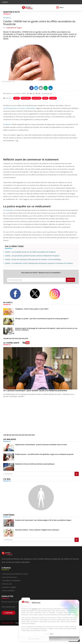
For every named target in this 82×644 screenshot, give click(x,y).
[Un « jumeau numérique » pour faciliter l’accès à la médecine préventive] (41, 368)
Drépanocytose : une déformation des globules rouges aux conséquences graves (44, 454)
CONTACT (5, 2)
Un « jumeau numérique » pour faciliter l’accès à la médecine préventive (35, 390)
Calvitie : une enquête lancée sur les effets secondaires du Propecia (30, 252)
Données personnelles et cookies (15, 574)
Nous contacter (9, 590)
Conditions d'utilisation (12, 580)
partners (35, 609)
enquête (53, 98)
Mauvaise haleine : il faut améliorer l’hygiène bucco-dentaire (37, 530)
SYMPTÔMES (9, 515)
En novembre (8, 210)
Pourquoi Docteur (8, 623)
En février (7, 124)
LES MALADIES (10, 439)
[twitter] (38, 294)
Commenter (47, 93)
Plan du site (7, 584)
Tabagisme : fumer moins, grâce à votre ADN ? (32, 309)
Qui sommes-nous (10, 577)
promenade (37, 98)
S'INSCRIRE (9, 613)
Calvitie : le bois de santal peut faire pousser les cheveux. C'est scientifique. (33, 259)
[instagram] (57, 294)
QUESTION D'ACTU (12, 12)
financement (26, 98)
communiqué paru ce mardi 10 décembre (19, 108)
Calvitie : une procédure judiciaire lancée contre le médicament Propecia (32, 256)
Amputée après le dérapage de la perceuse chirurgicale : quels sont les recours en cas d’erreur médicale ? (46, 329)
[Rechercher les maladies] (77, 474)
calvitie (17, 98)
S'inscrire (70, 280)
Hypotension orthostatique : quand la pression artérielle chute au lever (41, 445)
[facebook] (18, 294)
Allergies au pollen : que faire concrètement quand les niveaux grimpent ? (42, 319)
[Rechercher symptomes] (77, 540)
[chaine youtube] (26, 343)
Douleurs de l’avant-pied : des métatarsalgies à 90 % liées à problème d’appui (43, 520)
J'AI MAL (7, 479)
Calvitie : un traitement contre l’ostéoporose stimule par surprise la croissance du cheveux (39, 263)
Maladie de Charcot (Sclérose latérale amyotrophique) (35, 464)
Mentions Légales (10, 587)
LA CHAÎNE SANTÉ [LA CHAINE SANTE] (11, 343)
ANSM (45, 98)
